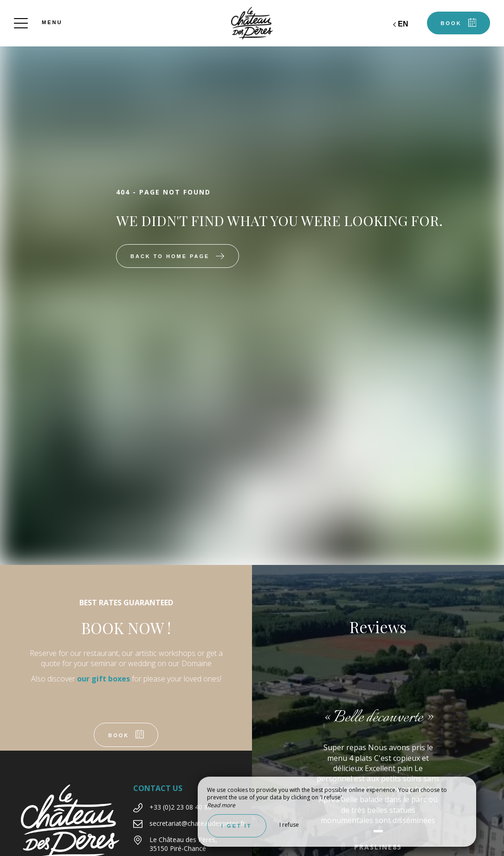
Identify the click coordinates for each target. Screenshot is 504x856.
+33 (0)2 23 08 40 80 (181, 807)
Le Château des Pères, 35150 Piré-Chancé (183, 844)
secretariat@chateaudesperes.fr (197, 823)
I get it (237, 826)
